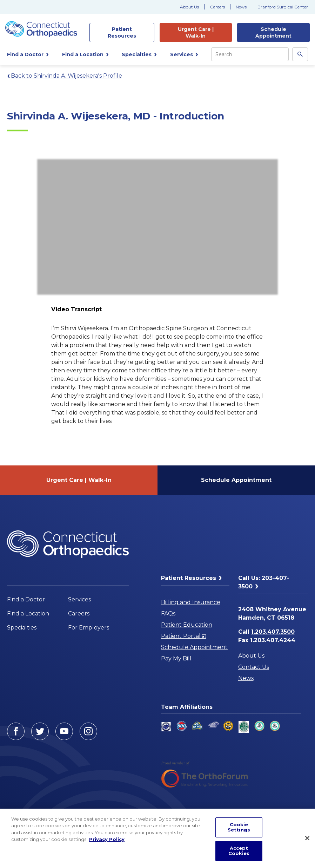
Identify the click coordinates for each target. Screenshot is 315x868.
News (241, 7)
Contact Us (254, 667)
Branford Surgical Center (283, 7)
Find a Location (28, 614)
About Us (189, 7)
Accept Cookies (239, 851)
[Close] (307, 838)
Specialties (22, 628)
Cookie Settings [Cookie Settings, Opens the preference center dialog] (239, 827)
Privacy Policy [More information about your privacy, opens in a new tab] (107, 839)
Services (79, 599)
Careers (217, 7)
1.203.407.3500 (273, 632)
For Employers (89, 628)
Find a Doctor (26, 599)
